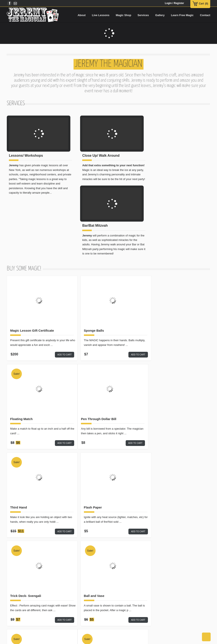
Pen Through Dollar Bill (28, 358)
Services (62, 641)
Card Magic (70, 596)
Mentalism (69, 612)
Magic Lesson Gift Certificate (32, 270)
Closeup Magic (72, 604)
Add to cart (60, 294)
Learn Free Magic (89, 641)
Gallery (74, 641)
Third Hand (87, 358)
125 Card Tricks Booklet (166, 446)
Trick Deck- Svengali (26, 446)
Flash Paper (157, 358)
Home (10, 641)
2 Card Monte (20, 534)
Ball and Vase (89, 446)
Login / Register (175, 3)
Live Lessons (48, 641)
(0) (207, 4)
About (19, 641)
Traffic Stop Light (92, 534)
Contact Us (108, 641)
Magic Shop (32, 641)
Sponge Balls (89, 270)
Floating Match (159, 270)
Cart (201, 4)
